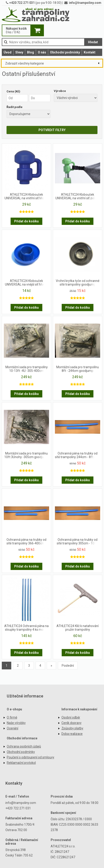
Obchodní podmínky (65, 52)
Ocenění (12, 728)
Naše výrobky (16, 723)
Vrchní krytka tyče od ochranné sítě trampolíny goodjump (78, 283)
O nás (42, 52)
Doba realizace (72, 734)
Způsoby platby (72, 728)
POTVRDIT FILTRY (52, 130)
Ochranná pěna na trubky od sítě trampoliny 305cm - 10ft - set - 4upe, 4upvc (78, 542)
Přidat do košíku (26, 221)
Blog (31, 52)
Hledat (93, 42)
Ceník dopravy (71, 723)
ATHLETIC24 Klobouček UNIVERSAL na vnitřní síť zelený (78, 196)
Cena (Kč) (13, 91)
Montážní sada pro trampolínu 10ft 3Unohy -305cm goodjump (26, 455)
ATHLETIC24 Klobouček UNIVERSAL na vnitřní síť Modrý (26, 196)
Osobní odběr (71, 717)
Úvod (8, 52)
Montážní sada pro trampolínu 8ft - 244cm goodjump (78, 369)
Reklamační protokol (21, 763)
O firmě (12, 717)
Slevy (19, 52)
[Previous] (51, 666)
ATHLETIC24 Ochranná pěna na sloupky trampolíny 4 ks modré (26, 628)
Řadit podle (15, 107)
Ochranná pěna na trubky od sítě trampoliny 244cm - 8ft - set (78, 455)
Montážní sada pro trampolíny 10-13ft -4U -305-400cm (27, 369)
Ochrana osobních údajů (24, 746)
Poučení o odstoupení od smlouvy (31, 757)
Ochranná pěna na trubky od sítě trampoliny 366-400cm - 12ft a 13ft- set (26, 542)
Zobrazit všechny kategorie (25, 63)
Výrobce (60, 91)
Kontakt (90, 52)
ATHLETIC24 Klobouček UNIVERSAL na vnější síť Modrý (26, 283)
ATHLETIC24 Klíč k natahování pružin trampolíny (78, 628)
